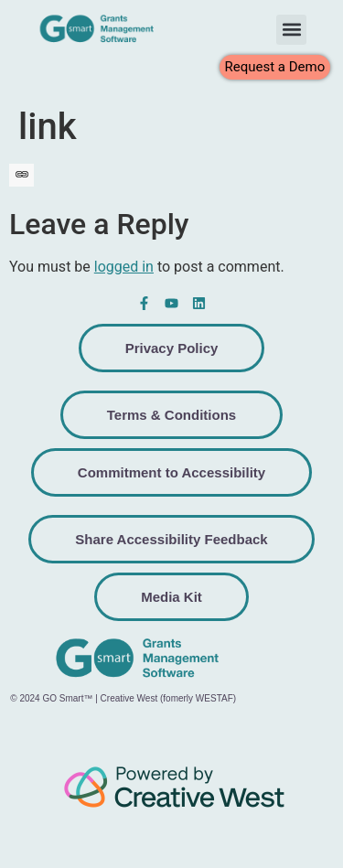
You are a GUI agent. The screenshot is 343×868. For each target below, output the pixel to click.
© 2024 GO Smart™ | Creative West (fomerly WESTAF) (123, 698)
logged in (124, 267)
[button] (291, 30)
